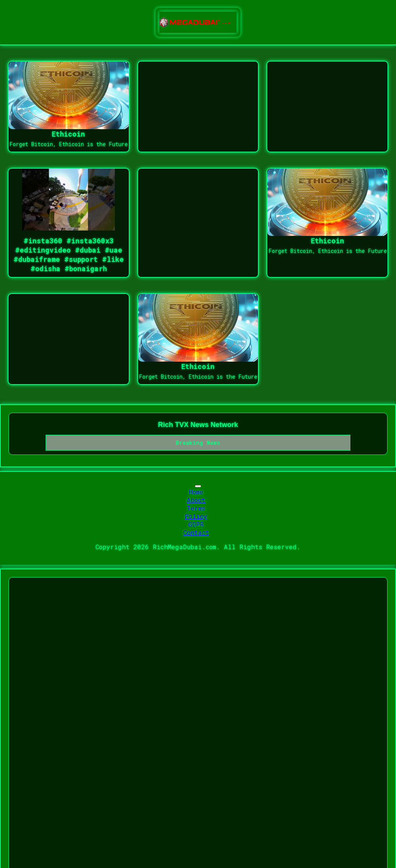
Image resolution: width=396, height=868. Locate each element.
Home (196, 492)
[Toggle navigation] (198, 486)
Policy (196, 516)
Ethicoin (68, 134)
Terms (196, 508)
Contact (196, 532)
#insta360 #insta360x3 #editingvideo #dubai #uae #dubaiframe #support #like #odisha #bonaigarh (69, 255)
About (196, 500)
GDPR (196, 524)
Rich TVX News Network (198, 425)
